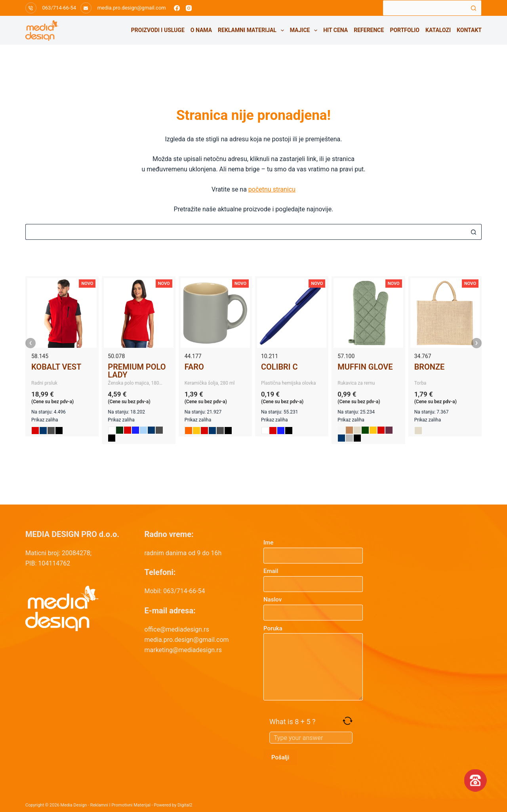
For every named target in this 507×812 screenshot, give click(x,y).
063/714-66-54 (59, 8)
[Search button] (474, 8)
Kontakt (469, 30)
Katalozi (438, 30)
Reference (369, 30)
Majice (305, 30)
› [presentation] (477, 343)
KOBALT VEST (56, 367)
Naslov (313, 606)
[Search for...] (424, 8)
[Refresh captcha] (348, 721)
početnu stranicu (272, 189)
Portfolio (405, 30)
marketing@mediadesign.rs (183, 650)
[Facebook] (177, 8)
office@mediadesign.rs (177, 629)
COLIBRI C (279, 367)
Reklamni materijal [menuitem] (252, 30)
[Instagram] (189, 8)
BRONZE (430, 367)
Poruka (313, 663)
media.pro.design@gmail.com (132, 8)
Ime (313, 549)
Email (313, 578)
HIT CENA (335, 30)
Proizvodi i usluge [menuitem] (158, 30)
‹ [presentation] (30, 343)
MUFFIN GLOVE (365, 367)
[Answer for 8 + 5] (311, 738)
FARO (194, 367)
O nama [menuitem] (201, 30)
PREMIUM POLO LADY (137, 371)
